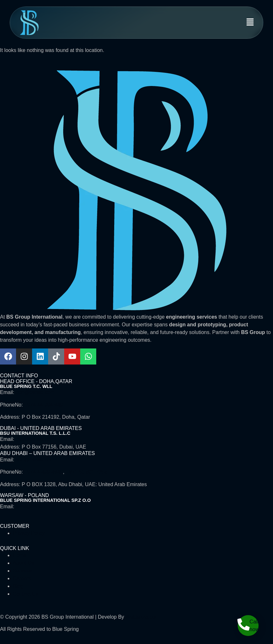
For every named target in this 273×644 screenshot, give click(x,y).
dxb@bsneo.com (35, 439)
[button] (250, 23)
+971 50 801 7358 (86, 472)
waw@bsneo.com (36, 507)
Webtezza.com (142, 617)
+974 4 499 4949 (44, 472)
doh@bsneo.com (35, 392)
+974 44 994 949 (44, 405)
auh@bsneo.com (35, 460)
